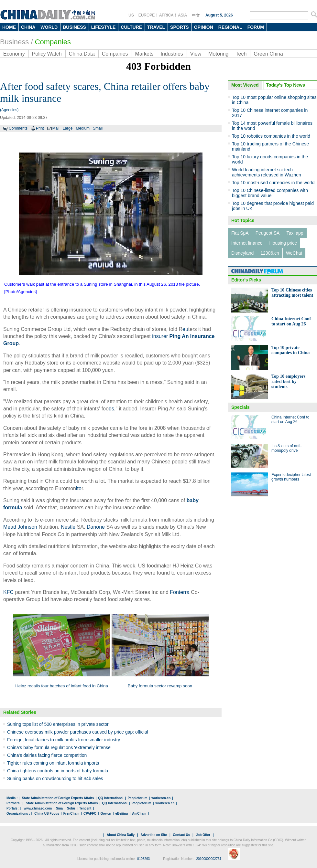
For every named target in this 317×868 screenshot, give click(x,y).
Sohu (71, 808)
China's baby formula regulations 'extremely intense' (59, 747)
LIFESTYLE (103, 27)
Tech (241, 54)
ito (79, 488)
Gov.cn (106, 814)
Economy (14, 54)
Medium (83, 128)
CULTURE (131, 27)
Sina (59, 808)
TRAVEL (156, 27)
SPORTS (180, 27)
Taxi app (295, 233)
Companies (53, 42)
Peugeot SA (268, 233)
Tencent (85, 808)
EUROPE (147, 15)
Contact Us (181, 835)
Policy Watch (47, 54)
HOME (9, 27)
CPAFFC (90, 814)
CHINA (28, 27)
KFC (8, 592)
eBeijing (122, 814)
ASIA (182, 15)
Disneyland (242, 253)
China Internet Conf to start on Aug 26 (291, 321)
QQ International (111, 798)
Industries (172, 54)
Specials (240, 407)
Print (40, 128)
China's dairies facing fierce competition (47, 755)
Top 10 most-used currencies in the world (273, 183)
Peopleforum (137, 798)
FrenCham (71, 814)
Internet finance (247, 243)
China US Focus (47, 814)
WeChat (294, 253)
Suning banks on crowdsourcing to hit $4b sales (55, 778)
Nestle (68, 527)
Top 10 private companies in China (290, 350)
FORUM (256, 27)
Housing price (283, 243)
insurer (160, 336)
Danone (96, 527)
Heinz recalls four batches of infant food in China (62, 686)
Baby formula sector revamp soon (160, 686)
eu (185, 329)
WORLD (49, 27)
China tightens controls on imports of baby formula (58, 771)
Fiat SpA (240, 233)
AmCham (139, 814)
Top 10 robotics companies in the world (271, 136)
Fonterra (180, 592)
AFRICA (166, 15)
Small (98, 128)
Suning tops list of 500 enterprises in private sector (58, 724)
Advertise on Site (154, 835)
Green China (268, 54)
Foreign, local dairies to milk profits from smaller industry (64, 740)
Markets (144, 54)
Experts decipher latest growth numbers (291, 477)
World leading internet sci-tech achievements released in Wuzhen (267, 172)
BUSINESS (74, 27)
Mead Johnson (20, 527)
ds (111, 409)
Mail (56, 128)
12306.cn (270, 253)
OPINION (204, 27)
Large (68, 128)
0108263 (143, 859)
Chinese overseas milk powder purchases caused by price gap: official (78, 732)
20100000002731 (209, 859)
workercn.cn (161, 798)
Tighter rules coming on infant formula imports (53, 763)
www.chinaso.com (38, 808)
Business (14, 42)
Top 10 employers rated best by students (288, 381)
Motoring (218, 54)
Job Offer (203, 835)
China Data (82, 54)
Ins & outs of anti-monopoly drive (286, 448)
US (131, 15)
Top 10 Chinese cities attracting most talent (292, 293)
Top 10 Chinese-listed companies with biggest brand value (270, 193)
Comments (18, 128)
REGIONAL (230, 27)
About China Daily (121, 835)
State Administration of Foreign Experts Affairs (58, 798)
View (196, 54)
